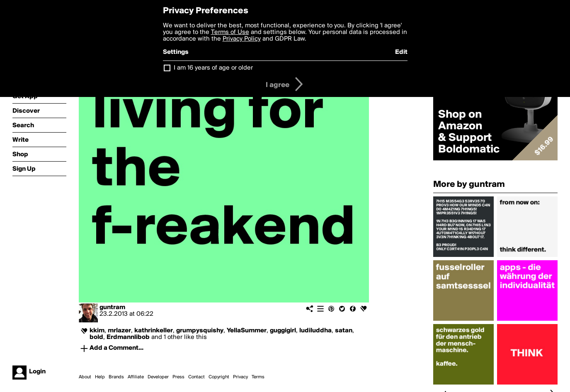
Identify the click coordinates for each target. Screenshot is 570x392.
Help (100, 377)
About (85, 377)
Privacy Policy (242, 39)
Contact (196, 377)
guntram (112, 307)
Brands (116, 377)
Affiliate (136, 377)
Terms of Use (230, 32)
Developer (158, 377)
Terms (258, 377)
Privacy (240, 377)
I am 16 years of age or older (213, 68)
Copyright (219, 377)
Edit (401, 52)
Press (178, 377)
